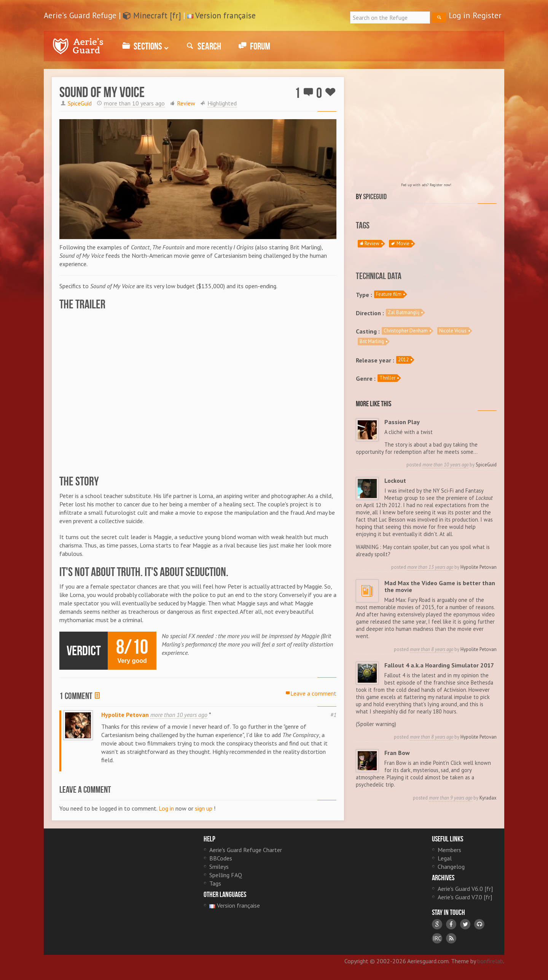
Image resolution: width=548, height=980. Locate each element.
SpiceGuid (80, 103)
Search (202, 46)
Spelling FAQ (226, 875)
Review (186, 103)
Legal (445, 858)
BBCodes (221, 858)
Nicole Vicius (453, 331)
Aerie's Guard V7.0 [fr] (465, 897)
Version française (225, 15)
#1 (333, 715)
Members (449, 850)
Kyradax (488, 798)
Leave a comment (311, 693)
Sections (144, 46)
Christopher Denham (406, 331)
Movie (400, 244)
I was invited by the (409, 491)
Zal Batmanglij (404, 312)
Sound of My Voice (102, 92)
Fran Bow (397, 753)
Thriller (387, 378)
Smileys (219, 867)
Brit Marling (372, 341)
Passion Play (402, 422)
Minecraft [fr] (152, 15)
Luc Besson (392, 520)
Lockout (396, 480)
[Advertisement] (426, 130)
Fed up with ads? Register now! (426, 185)
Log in (459, 15)
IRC (437, 938)
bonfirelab (490, 961)
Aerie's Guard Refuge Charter (246, 850)
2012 (403, 360)
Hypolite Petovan (125, 715)
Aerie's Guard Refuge (78, 46)
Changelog (451, 867)
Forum (253, 46)
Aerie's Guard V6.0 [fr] (465, 889)
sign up (204, 808)
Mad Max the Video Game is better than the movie (440, 586)
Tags (215, 883)
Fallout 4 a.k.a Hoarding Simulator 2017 (440, 665)
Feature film (389, 294)
